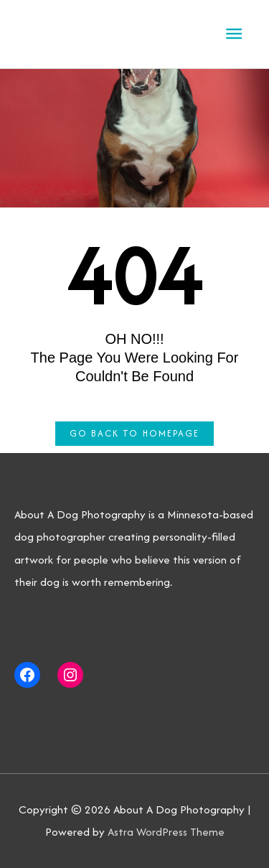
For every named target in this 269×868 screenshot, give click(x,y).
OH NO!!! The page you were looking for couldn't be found (135, 358)
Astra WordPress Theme (166, 832)
